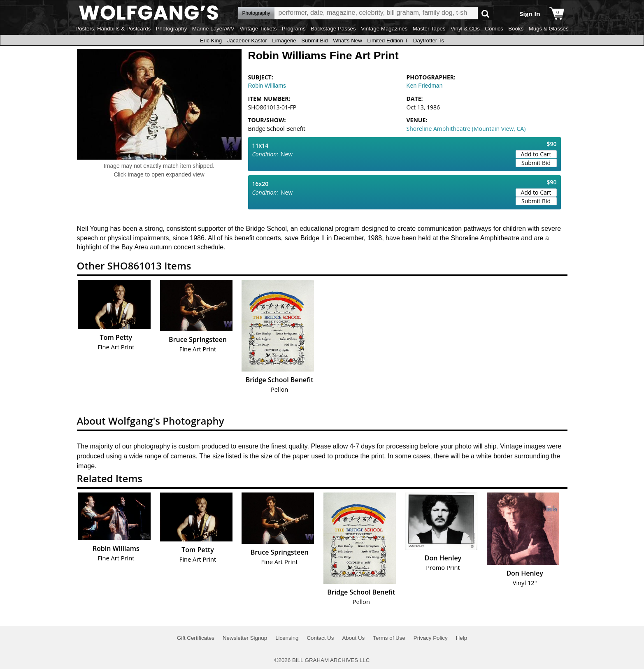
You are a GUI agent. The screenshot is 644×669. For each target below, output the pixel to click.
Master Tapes (429, 29)
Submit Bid (314, 41)
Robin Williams (267, 86)
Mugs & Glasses (549, 29)
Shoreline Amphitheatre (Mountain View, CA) (466, 129)
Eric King (211, 41)
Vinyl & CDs (465, 29)
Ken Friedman (425, 86)
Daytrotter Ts (429, 41)
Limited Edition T (387, 41)
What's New (348, 41)
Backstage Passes (333, 29)
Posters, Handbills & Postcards (113, 29)
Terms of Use (389, 638)
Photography (172, 29)
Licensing (287, 638)
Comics (494, 29)
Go (485, 13)
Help (461, 638)
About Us (353, 638)
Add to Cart (536, 154)
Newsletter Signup (245, 638)
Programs (294, 29)
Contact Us (320, 638)
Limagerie (284, 41)
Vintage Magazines (384, 29)
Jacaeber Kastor (247, 41)
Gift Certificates (196, 638)
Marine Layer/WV (213, 29)
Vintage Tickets (258, 29)
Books (516, 29)
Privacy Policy (431, 638)
